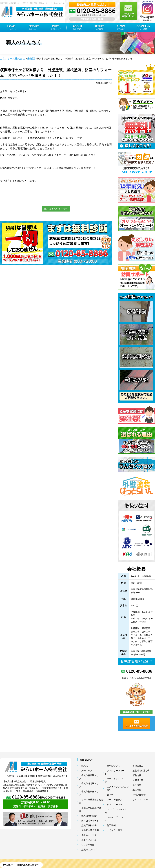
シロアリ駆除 (85, 822)
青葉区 (10, 849)
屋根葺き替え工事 (86, 809)
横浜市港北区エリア (87, 778)
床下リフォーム (86, 817)
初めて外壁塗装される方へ (90, 787)
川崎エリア (84, 769)
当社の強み (135, 765)
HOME (82, 765)
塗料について (110, 765)
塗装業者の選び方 (138, 769)
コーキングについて (113, 803)
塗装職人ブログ (86, 826)
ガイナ (107, 785)
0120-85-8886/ (36, 798)
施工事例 (108, 807)
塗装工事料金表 (86, 804)
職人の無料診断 (86, 796)
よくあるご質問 (111, 811)
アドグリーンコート (113, 769)
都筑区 (87, 849)
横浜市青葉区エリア (87, 774)
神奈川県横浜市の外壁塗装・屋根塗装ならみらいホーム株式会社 (74, 864)
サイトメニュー (137, 796)
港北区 (65, 849)
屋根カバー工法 (86, 813)
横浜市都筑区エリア (87, 783)
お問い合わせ (136, 791)
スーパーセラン (111, 790)
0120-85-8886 (136, 671)
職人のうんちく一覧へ (56, 208)
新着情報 (134, 774)
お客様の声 (135, 778)
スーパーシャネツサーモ (115, 798)
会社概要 (134, 783)
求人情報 (134, 787)
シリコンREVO (111, 794)
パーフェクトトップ (113, 774)
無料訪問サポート (86, 800)
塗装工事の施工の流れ (88, 791)
